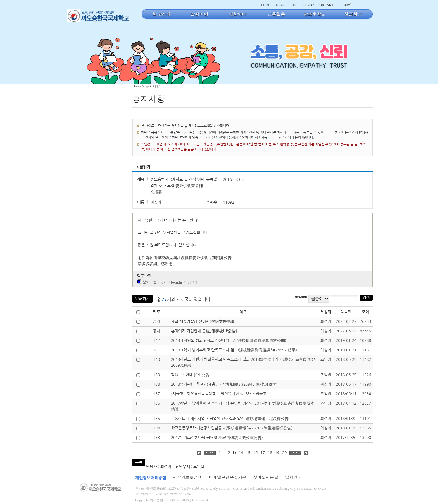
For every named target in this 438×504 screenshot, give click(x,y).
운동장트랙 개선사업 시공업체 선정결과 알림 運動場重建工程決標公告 (230, 419)
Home (137, 86)
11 (221, 453)
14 (241, 453)
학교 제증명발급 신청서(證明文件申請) (203, 321)
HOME (266, 5)
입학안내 (293, 477)
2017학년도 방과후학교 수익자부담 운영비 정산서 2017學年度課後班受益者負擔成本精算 (243, 406)
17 (263, 453)
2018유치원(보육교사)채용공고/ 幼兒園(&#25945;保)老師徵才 (224, 384)
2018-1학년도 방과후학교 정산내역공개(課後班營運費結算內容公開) (229, 340)
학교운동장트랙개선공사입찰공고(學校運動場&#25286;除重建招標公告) (232, 428)
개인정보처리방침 (151, 478)
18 (270, 453)
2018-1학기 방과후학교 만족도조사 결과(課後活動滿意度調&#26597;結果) (234, 350)
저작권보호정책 (187, 477)
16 (255, 453)
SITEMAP (308, 5)
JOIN (293, 5)
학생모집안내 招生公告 (190, 375)
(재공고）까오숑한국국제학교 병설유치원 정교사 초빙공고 (219, 394)
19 (277, 453)
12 (228, 453)
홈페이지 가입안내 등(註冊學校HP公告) (204, 331)
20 (284, 453)
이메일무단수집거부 (228, 477)
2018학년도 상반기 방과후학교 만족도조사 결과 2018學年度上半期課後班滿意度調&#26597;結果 (243, 362)
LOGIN (280, 5)
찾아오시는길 (266, 477)
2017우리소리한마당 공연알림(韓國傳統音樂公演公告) (217, 438)
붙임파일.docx (154, 283)
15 (248, 453)
